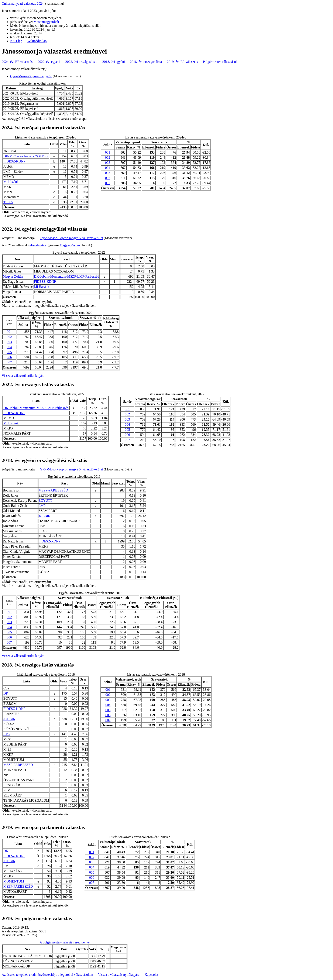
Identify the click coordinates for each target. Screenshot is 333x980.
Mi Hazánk (11, 182)
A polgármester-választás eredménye (65, 942)
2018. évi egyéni (114, 62)
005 (108, 173)
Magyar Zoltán (70, 245)
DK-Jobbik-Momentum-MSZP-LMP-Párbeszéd (67, 276)
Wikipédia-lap (37, 41)
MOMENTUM (14, 881)
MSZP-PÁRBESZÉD (53, 490)
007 (108, 183)
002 (108, 157)
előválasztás (38, 245)
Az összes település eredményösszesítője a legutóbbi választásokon (47, 975)
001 (108, 152)
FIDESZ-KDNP (14, 161)
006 (108, 178)
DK (6, 693)
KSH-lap (16, 41)
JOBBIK (45, 516)
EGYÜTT (45, 501)
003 (108, 163)
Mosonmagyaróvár (46, 22)
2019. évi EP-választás (182, 62)
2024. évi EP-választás (17, 62)
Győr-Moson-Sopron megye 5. (31, 76)
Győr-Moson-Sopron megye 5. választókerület (71, 238)
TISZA (8, 202)
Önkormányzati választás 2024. (23, 4)
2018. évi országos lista (146, 62)
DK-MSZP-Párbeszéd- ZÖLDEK (26, 156)
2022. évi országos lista (81, 62)
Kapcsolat (151, 975)
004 (108, 168)
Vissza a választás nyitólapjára (119, 975)
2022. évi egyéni (49, 62)
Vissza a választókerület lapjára (23, 376)
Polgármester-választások (220, 62)
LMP (42, 506)
